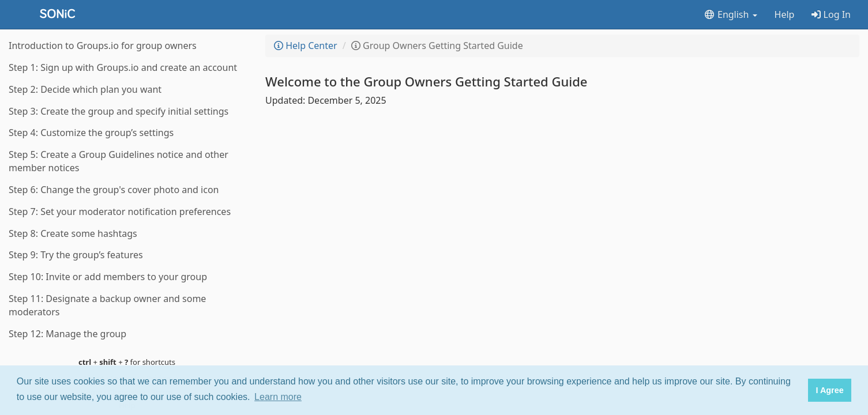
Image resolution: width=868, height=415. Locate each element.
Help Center (306, 46)
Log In (831, 14)
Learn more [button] (278, 397)
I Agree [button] (829, 390)
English (730, 14)
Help (785, 14)
